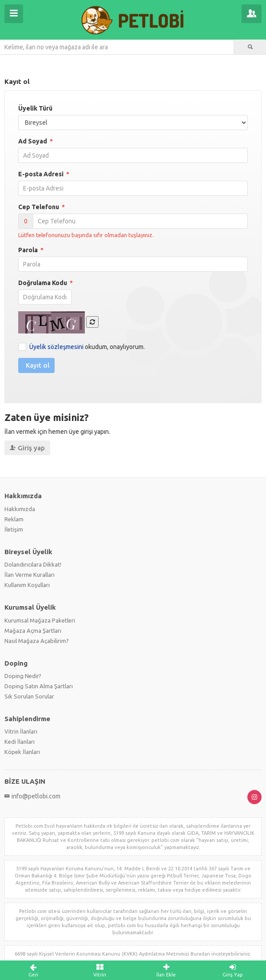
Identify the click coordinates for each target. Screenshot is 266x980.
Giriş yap (27, 448)
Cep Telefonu (42, 207)
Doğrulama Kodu (46, 283)
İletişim (14, 529)
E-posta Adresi (44, 174)
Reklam (14, 519)
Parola (31, 250)
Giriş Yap (233, 970)
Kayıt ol (38, 365)
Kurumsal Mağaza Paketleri (40, 620)
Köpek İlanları (22, 752)
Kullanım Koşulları (27, 585)
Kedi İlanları (20, 742)
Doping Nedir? (23, 676)
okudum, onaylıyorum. (87, 347)
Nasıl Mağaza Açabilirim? (37, 641)
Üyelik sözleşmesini (56, 347)
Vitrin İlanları (21, 731)
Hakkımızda (20, 509)
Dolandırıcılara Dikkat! (33, 564)
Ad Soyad (36, 141)
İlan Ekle (167, 970)
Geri (33, 970)
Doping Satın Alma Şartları (39, 686)
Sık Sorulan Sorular (29, 696)
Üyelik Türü (35, 108)
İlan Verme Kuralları (30, 575)
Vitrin (100, 970)
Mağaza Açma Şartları (33, 631)
